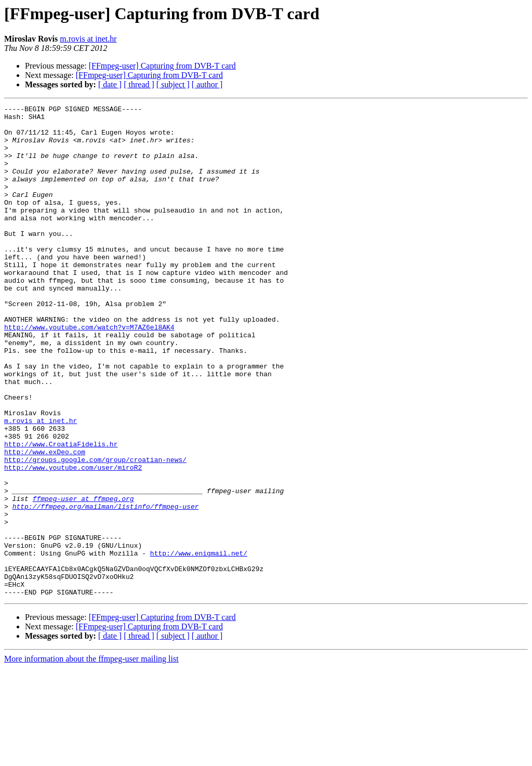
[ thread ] (139, 84)
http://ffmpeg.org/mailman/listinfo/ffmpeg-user (106, 587)
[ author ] (207, 84)
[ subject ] (173, 84)
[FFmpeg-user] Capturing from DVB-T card (162, 66)
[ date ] (110, 84)
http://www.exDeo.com (45, 522)
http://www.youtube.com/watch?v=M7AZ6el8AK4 (89, 372)
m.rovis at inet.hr (88, 39)
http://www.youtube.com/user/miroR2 (73, 540)
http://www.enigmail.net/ (199, 643)
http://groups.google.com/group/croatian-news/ (95, 531)
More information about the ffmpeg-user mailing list (91, 757)
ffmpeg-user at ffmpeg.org (83, 578)
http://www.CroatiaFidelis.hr (61, 512)
